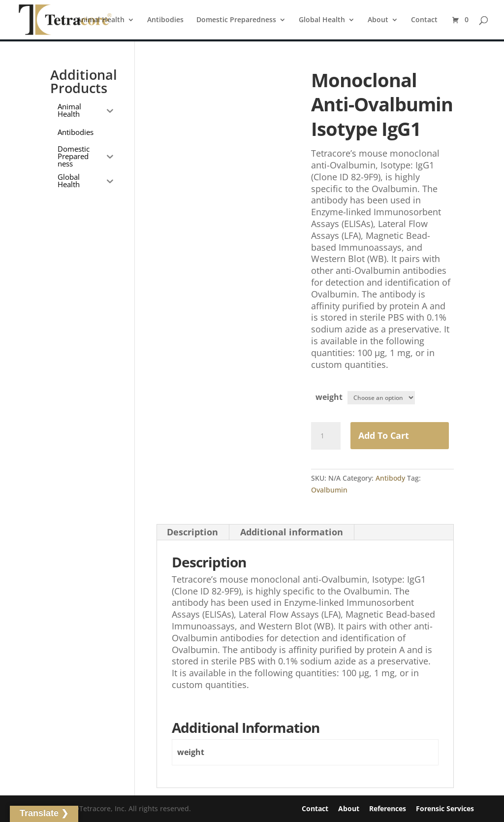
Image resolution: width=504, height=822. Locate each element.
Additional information (292, 532)
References (388, 808)
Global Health (322, 20)
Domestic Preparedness (236, 20)
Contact (424, 20)
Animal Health (101, 20)
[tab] (193, 533)
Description (192, 532)
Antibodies (165, 20)
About (378, 20)
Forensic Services (445, 808)
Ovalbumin (329, 490)
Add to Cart (384, 436)
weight (329, 397)
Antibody (390, 478)
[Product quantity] (326, 436)
